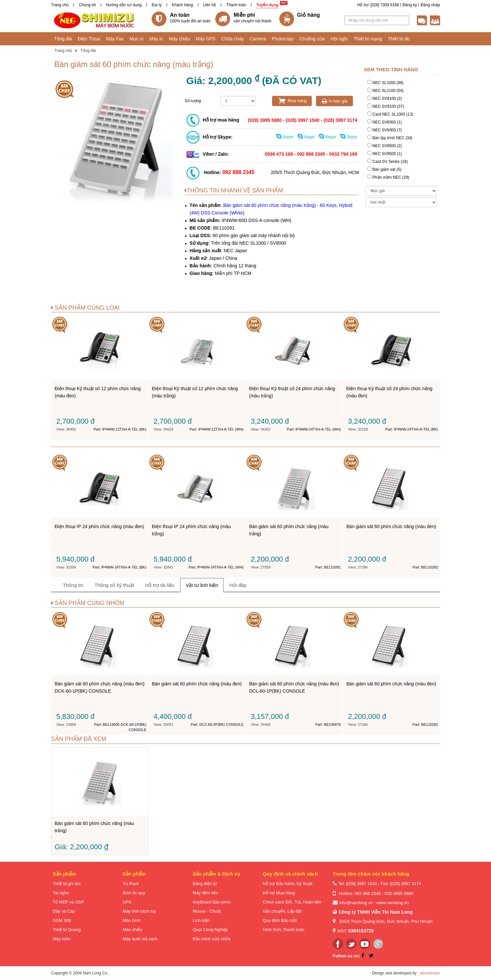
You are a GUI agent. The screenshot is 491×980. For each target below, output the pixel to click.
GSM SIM (62, 920)
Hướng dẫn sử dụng (124, 5)
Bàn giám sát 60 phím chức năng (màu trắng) (248, 214)
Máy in (156, 39)
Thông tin (73, 585)
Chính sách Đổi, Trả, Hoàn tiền (292, 902)
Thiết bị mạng (368, 39)
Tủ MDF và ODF (69, 902)
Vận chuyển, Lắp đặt (282, 911)
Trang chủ (60, 5)
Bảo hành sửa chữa (212, 939)
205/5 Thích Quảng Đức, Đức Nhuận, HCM (315, 172)
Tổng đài (63, 39)
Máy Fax (115, 39)
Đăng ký (410, 5)
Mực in (137, 39)
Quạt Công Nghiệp (210, 930)
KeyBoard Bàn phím (212, 902)
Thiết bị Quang (67, 930)
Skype (285, 137)
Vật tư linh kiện (202, 585)
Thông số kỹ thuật (114, 585)
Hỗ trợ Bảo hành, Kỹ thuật (287, 884)
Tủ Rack (131, 884)
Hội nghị (339, 39)
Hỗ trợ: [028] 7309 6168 (378, 5)
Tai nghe (61, 893)
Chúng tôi (87, 5)
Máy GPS (206, 39)
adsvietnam (430, 973)
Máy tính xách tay (139, 911)
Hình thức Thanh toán (283, 930)
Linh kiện (201, 920)
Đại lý (157, 5)
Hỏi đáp (238, 585)
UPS (127, 902)
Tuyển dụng (267, 5)
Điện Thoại (89, 39)
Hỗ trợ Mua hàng (279, 893)
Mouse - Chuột (207, 911)
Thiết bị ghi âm (67, 884)
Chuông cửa (312, 39)
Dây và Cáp (64, 911)
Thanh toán (236, 5)
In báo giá (335, 101)
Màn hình (132, 920)
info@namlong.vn (356, 903)
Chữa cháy (232, 39)
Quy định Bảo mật (280, 920)
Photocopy (283, 39)
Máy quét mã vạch (140, 939)
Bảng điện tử (205, 884)
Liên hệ (210, 5)
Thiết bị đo (399, 39)
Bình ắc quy (134, 893)
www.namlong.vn (393, 903)
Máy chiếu (179, 39)
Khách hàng (182, 5)
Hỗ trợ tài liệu (160, 585)
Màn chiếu (133, 930)
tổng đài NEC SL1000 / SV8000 (254, 243)
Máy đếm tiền (205, 893)
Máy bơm (62, 939)
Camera (258, 39)
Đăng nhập (430, 5)
